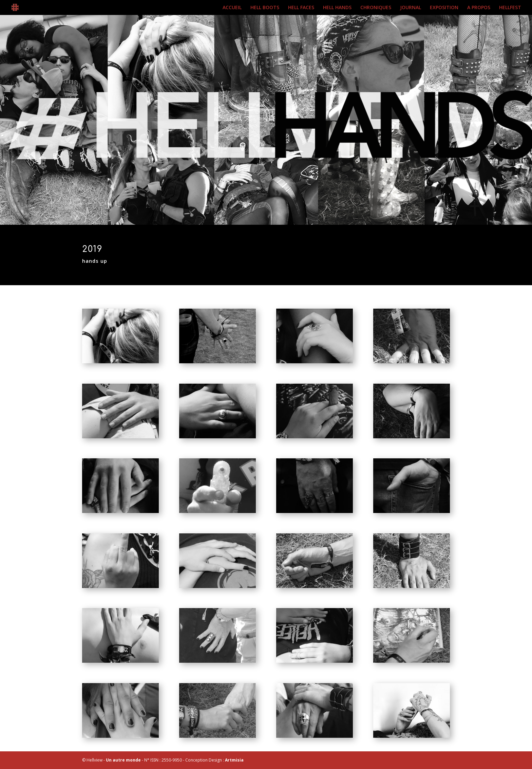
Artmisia (234, 760)
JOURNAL (411, 8)
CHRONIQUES (376, 8)
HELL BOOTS (265, 8)
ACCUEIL (232, 8)
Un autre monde (123, 760)
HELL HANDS (337, 8)
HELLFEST (510, 8)
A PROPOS (479, 8)
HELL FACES (301, 8)
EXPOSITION (444, 8)
